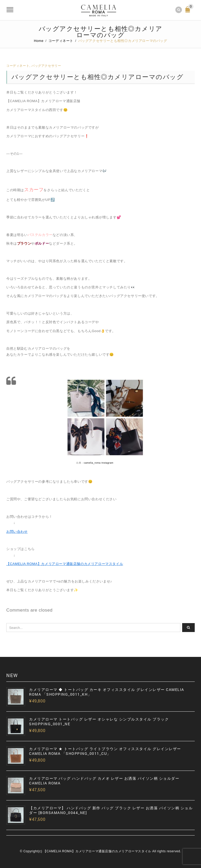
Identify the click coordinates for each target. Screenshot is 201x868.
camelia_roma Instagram (99, 463)
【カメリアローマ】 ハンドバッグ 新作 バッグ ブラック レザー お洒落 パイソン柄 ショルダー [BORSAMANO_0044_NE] (111, 810)
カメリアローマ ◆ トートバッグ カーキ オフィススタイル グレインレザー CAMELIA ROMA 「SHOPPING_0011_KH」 (107, 692)
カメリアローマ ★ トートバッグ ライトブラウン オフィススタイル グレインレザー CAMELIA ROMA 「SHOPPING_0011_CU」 (105, 751)
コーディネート (61, 41)
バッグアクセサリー (46, 66)
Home (39, 41)
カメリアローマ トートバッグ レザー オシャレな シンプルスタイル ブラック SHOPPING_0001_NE (99, 722)
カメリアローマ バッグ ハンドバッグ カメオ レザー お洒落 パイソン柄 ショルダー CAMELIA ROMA (104, 781)
